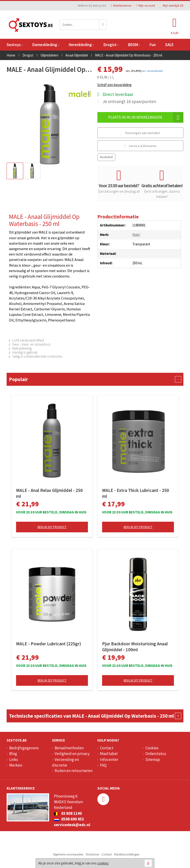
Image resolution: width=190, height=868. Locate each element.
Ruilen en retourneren (73, 771)
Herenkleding (81, 45)
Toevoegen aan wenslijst (140, 133)
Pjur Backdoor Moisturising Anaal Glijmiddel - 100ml (135, 647)
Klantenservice (121, 6)
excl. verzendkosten (152, 71)
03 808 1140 (68, 813)
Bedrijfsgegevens (24, 748)
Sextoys (15, 45)
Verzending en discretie (65, 762)
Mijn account (146, 6)
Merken (16, 765)
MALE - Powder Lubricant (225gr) (49, 644)
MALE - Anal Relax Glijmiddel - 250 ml (49, 493)
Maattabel (106, 157)
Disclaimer (92, 854)
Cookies (152, 748)
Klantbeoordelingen (127, 854)
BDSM (134, 45)
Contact (107, 748)
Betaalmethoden (69, 748)
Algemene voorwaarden (68, 854)
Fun (153, 45)
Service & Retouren (140, 146)
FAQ (103, 765)
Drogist (111, 45)
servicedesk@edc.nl (72, 825)
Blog (13, 754)
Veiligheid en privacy (72, 754)
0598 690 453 (69, 819)
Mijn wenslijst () (172, 6)
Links (14, 759)
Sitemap (153, 759)
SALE (169, 45)
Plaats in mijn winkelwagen (146, 117)
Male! (136, 235)
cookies (103, 863)
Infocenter (109, 759)
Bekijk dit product (52, 527)
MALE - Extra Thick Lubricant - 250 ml (136, 493)
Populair (95, 379)
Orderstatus (156, 754)
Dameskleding (46, 45)
